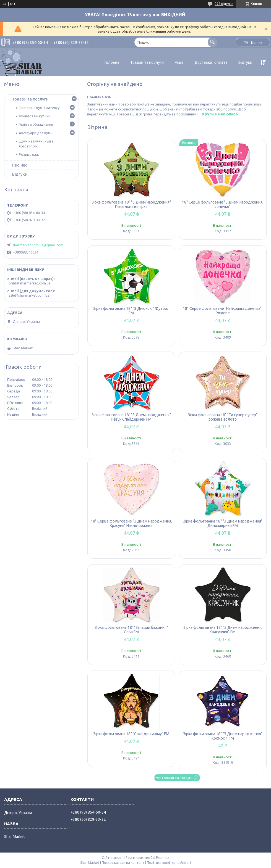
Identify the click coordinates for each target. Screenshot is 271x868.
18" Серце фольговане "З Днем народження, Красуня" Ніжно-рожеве (131, 523)
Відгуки (245, 62)
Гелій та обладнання (36, 124)
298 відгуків (224, 4)
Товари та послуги (147, 62)
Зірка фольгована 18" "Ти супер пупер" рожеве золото (223, 417)
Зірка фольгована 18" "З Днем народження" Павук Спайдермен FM (131, 417)
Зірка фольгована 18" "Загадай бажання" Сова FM (131, 630)
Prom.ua (163, 858)
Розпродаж (29, 154)
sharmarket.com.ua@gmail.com (38, 245)
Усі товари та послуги (174, 778)
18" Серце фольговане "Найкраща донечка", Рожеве (223, 311)
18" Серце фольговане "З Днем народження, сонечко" (223, 204)
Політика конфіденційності (169, 863)
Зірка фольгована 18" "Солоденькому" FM (131, 734)
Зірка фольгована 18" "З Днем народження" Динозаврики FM (223, 523)
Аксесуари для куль (35, 133)
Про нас (19, 165)
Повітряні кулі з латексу (39, 108)
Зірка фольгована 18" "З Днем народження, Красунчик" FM (223, 630)
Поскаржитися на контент (123, 863)
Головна (112, 62)
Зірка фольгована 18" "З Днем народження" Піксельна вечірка (131, 204)
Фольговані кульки (35, 116)
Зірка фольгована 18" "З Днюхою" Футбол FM (131, 311)
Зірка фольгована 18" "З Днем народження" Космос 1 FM (223, 736)
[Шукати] (213, 42)
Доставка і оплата (211, 62)
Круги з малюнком (220, 114)
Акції (179, 62)
